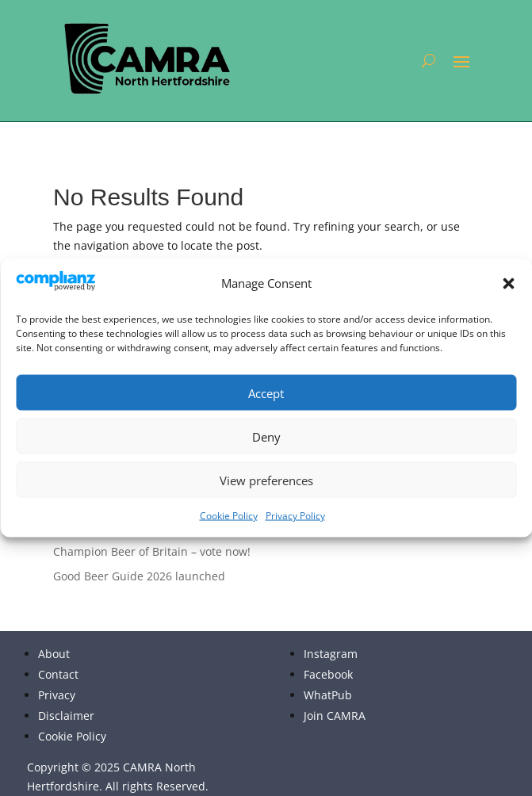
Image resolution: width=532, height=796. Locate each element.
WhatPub (328, 695)
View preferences (266, 480)
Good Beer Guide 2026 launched (139, 576)
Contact (58, 674)
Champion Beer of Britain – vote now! (152, 551)
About (54, 654)
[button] (508, 284)
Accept (266, 392)
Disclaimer (66, 716)
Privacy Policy (295, 516)
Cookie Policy (229, 516)
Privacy (57, 695)
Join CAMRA (335, 716)
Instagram (331, 654)
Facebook (328, 674)
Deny (266, 436)
